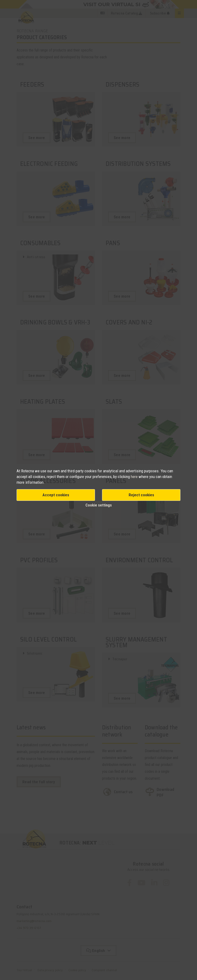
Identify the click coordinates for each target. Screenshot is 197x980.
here (135, 477)
